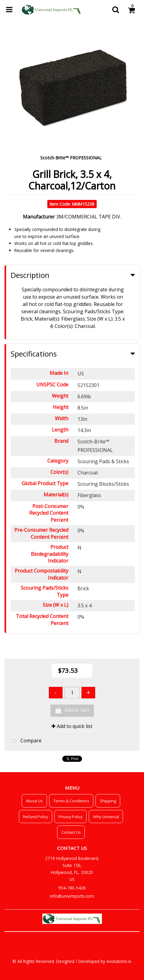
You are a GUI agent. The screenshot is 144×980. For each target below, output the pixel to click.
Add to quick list (72, 726)
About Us (34, 801)
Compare (25, 741)
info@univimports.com (72, 896)
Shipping (108, 801)
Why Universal (106, 817)
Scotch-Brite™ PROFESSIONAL (71, 158)
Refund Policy (35, 817)
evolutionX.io (119, 961)
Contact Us (71, 832)
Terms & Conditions (71, 801)
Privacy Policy (70, 817)
